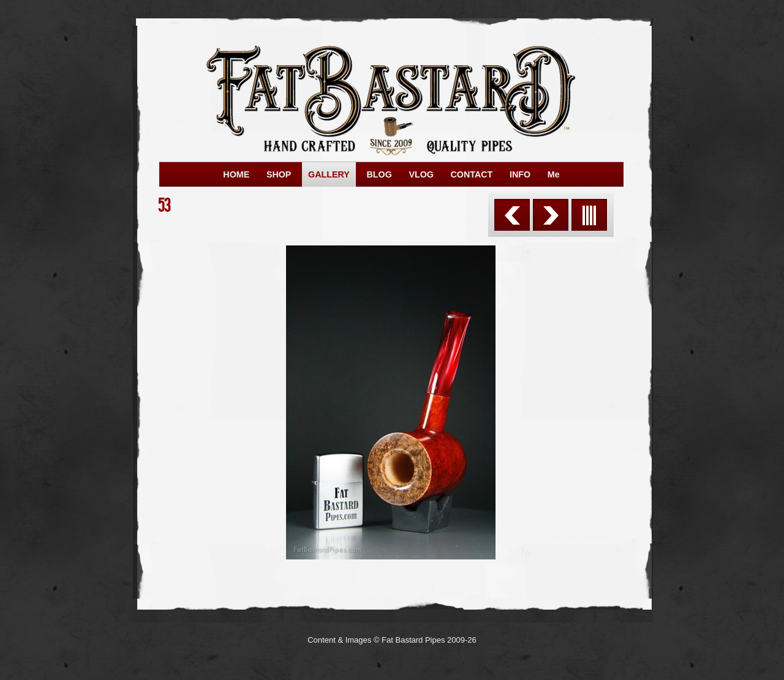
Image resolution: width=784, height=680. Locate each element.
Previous (512, 215)
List (589, 215)
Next (551, 215)
